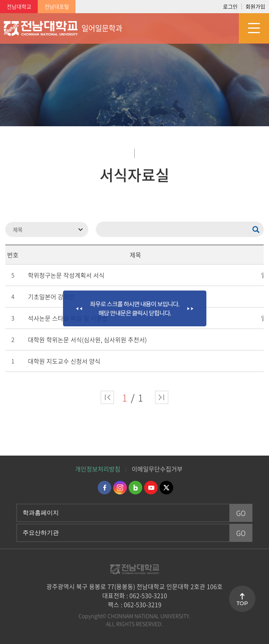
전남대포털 (57, 6)
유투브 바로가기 (151, 488)
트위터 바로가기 (166, 488)
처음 (107, 397)
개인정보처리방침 (98, 469)
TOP (242, 603)
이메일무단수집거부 (157, 469)
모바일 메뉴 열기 (254, 28)
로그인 (230, 6)
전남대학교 (19, 6)
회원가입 (255, 6)
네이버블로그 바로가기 (135, 488)
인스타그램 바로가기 (120, 488)
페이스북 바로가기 (105, 488)
